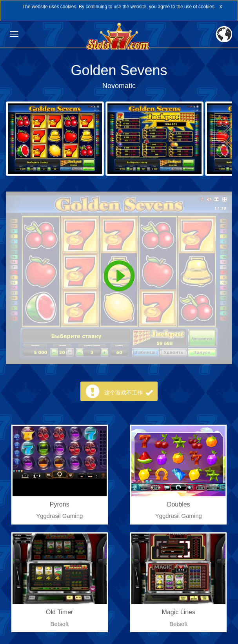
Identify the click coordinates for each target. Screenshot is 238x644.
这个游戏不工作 (129, 393)
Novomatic (119, 86)
